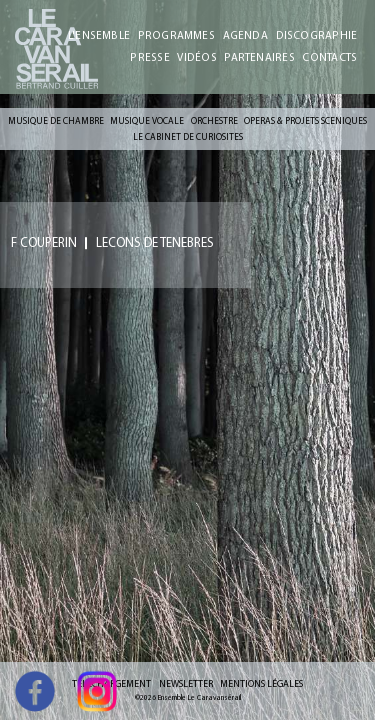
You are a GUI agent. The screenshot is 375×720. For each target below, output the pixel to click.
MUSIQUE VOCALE (147, 120)
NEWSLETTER (186, 684)
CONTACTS (329, 58)
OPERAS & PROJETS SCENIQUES (305, 120)
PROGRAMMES (176, 35)
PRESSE (149, 58)
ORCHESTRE (214, 120)
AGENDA (245, 35)
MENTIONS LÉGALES (261, 684)
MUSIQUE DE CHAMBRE (56, 120)
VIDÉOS (196, 58)
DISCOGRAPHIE (317, 35)
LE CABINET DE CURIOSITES (188, 136)
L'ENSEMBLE (99, 35)
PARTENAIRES (259, 58)
